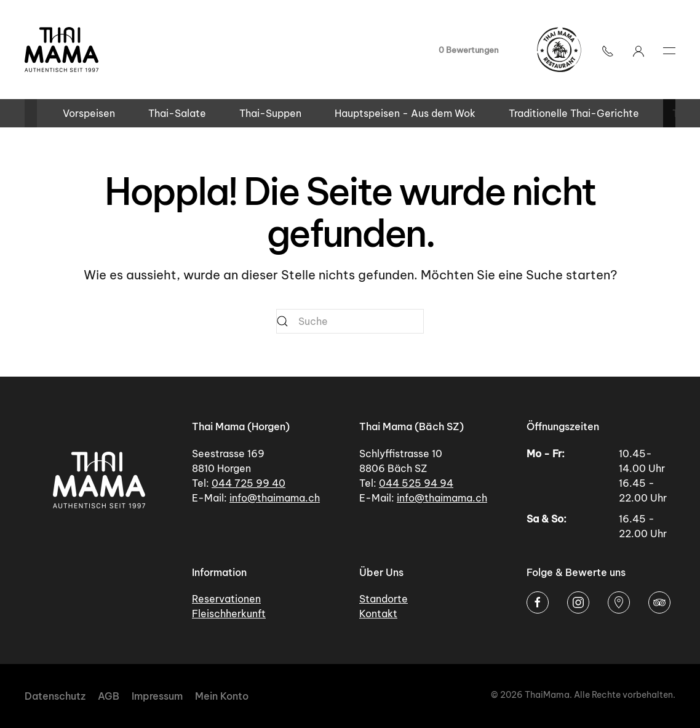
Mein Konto (222, 696)
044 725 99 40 (249, 483)
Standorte (384, 599)
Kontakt (378, 614)
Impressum (157, 696)
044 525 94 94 (416, 483)
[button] (608, 50)
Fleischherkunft (229, 614)
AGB (109, 696)
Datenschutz (55, 696)
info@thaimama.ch (275, 498)
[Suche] (350, 321)
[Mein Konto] (638, 50)
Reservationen (226, 599)
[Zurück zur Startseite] (62, 50)
